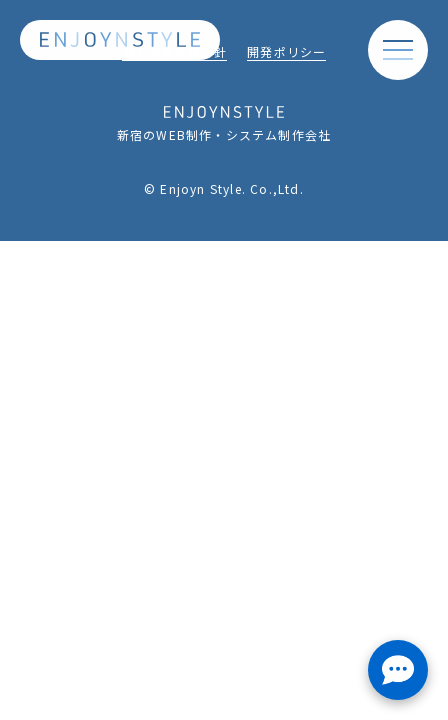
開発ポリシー (286, 53)
